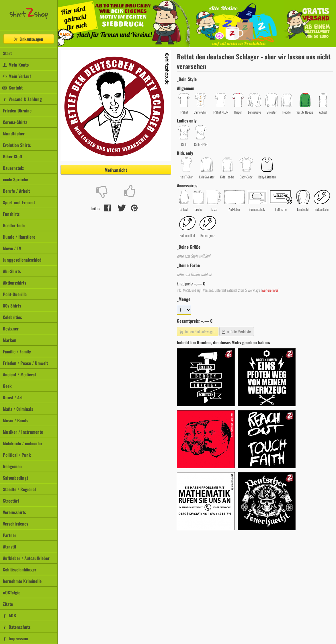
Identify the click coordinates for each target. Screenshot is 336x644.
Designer (11, 328)
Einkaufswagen (28, 39)
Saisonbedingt (15, 478)
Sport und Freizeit (19, 202)
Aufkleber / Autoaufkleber (26, 558)
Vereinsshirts (14, 512)
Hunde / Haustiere (19, 237)
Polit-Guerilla (15, 294)
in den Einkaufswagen (197, 331)
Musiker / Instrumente (23, 432)
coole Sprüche (15, 179)
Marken (10, 340)
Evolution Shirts (17, 145)
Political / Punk (17, 455)
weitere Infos (270, 290)
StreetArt (11, 501)
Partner (10, 535)
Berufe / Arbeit (16, 191)
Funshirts (11, 214)
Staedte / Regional (19, 489)
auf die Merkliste (236, 331)
